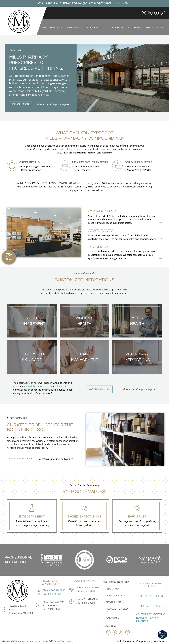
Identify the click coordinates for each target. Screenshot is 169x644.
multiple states (34, 386)
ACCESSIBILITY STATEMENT (151, 614)
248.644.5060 (58, 590)
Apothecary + (115, 602)
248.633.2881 (88, 591)
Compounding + (116, 596)
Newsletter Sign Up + (117, 610)
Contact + (112, 618)
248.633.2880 (92, 587)
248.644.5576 (55, 594)
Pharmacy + (114, 589)
